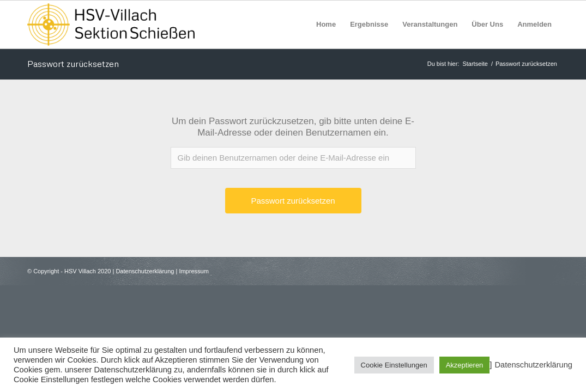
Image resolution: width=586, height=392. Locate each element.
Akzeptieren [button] (465, 365)
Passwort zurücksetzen (73, 64)
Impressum (194, 271)
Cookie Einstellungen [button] (394, 365)
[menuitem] (326, 24)
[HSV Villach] (111, 24)
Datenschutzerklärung (145, 271)
